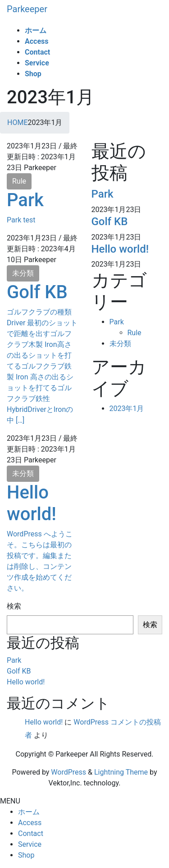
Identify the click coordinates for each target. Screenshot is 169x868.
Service (30, 844)
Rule (19, 181)
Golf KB (37, 292)
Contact (31, 833)
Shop (26, 855)
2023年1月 (127, 409)
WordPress (69, 772)
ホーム (29, 812)
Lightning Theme (121, 772)
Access (30, 823)
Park (25, 200)
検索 (14, 606)
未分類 (23, 273)
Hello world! (32, 503)
